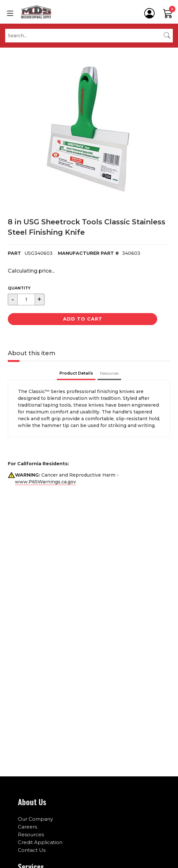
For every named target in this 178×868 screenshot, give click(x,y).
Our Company (35, 819)
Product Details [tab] (76, 373)
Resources (31, 834)
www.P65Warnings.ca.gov (45, 482)
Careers (27, 827)
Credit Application (40, 842)
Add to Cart (83, 319)
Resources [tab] (109, 373)
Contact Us (32, 850)
